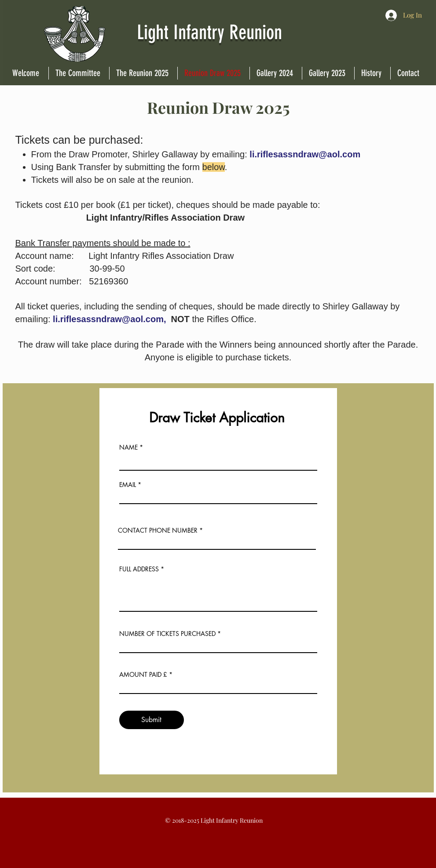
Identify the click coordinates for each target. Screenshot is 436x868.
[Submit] (152, 720)
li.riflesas (269, 154)
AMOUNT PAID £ (143, 675)
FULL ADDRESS (139, 569)
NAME (128, 447)
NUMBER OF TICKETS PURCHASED (167, 634)
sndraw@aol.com (324, 154)
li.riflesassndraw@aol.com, (109, 319)
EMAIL (128, 485)
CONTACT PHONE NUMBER (158, 530)
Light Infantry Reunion (212, 32)
